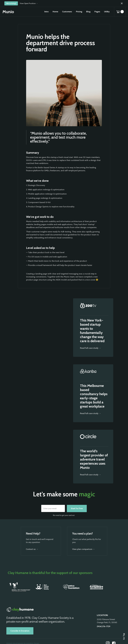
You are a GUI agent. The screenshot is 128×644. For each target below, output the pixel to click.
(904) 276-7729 (104, 626)
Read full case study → (90, 348)
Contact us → (32, 549)
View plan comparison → (83, 549)
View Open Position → (29, 3)
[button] (55, 12)
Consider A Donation (20, 631)
